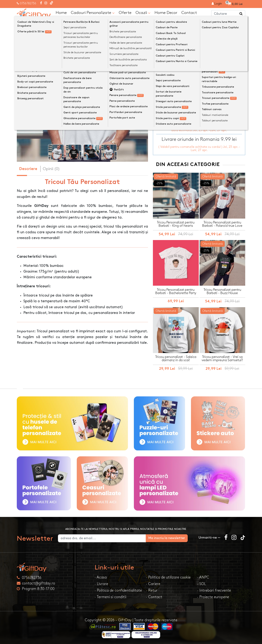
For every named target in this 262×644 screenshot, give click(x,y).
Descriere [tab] (28, 169)
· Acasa (101, 577)
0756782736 (28, 3)
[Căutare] (241, 14)
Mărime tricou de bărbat (175, 71)
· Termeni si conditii (110, 597)
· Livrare (101, 584)
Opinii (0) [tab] (51, 169)
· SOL (202, 584)
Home (61, 12)
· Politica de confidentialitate (118, 590)
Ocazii (143, 13)
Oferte (125, 12)
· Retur (152, 590)
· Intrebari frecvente (214, 590)
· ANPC (203, 577)
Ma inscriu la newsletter (173, 538)
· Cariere (153, 584)
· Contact (154, 597)
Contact (189, 12)
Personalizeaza (200, 92)
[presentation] (27, 97)
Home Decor (166, 12)
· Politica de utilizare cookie (168, 577)
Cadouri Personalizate (93, 13)
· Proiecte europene (213, 597)
